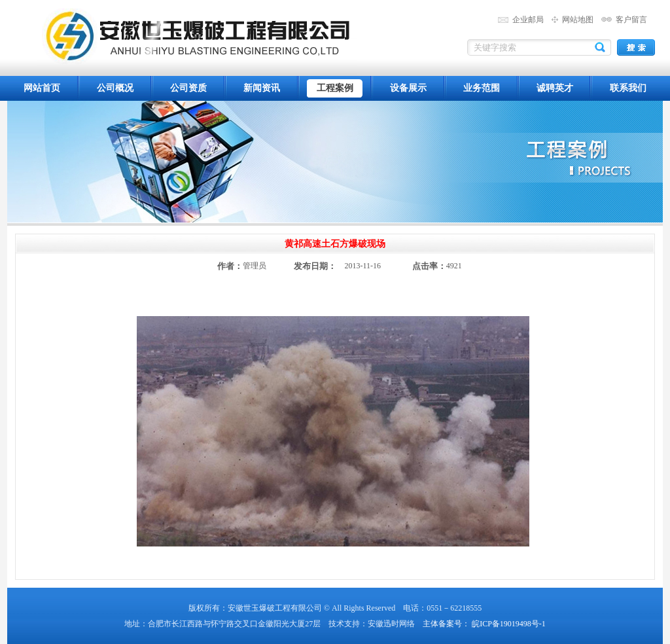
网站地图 (578, 20)
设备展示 (408, 88)
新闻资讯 (262, 88)
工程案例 (335, 88)
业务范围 (482, 88)
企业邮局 (528, 20)
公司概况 (115, 88)
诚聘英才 (555, 88)
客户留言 (631, 20)
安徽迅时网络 (391, 624)
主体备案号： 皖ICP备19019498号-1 (484, 624)
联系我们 (628, 88)
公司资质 (188, 88)
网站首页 (42, 88)
